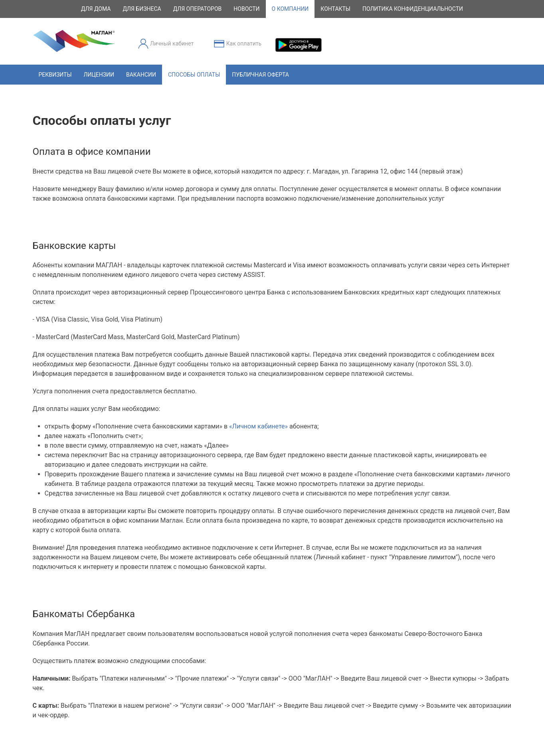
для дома (96, 9)
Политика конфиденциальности (413, 9)
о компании (290, 9)
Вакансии (141, 75)
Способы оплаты (194, 75)
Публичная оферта (260, 75)
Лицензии (99, 75)
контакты (335, 9)
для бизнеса (142, 9)
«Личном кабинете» (258, 426)
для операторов (198, 9)
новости (246, 9)
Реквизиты (55, 75)
